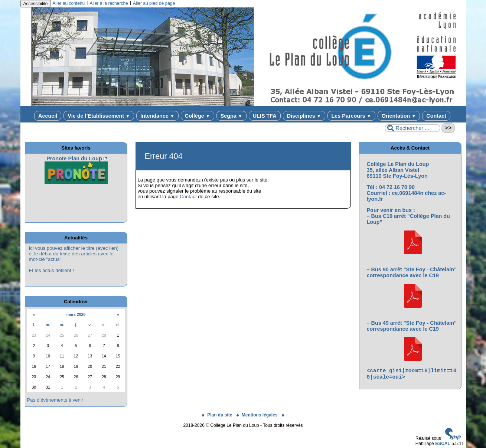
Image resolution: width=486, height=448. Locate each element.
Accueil (48, 116)
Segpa (231, 116)
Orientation (399, 116)
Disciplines (304, 116)
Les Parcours (351, 116)
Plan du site (218, 415)
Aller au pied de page (154, 3)
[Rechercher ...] (412, 128)
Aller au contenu (69, 3)
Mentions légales (258, 415)
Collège (198, 116)
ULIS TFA (265, 116)
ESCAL (443, 444)
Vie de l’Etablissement (99, 116)
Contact (436, 116)
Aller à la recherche (109, 3)
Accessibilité (36, 4)
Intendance (157, 116)
